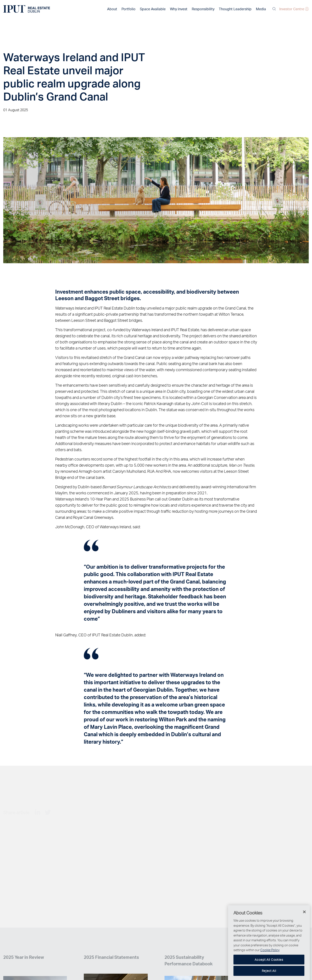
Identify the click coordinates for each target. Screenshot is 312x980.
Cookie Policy (270, 960)
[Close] (304, 922)
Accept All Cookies (269, 970)
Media (261, 9)
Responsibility (203, 9)
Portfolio (129, 9)
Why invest (179, 9)
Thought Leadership (235, 9)
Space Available (153, 9)
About (112, 9)
